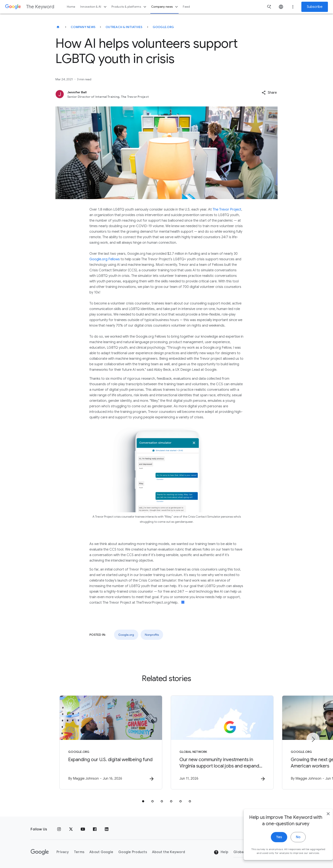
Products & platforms (129, 7)
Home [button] (71, 7)
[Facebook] (95, 829)
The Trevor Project (227, 210)
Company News (83, 27)
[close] (320, 820)
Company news (165, 7)
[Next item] (313, 739)
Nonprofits (152, 635)
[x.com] (71, 829)
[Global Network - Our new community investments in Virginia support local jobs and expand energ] (222, 742)
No (290, 844)
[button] (269, 93)
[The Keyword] (58, 27)
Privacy (63, 852)
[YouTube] (83, 829)
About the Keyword (169, 852)
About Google (101, 852)
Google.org (163, 27)
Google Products (133, 852)
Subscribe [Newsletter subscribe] (315, 7)
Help (221, 852)
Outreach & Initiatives (124, 27)
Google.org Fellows (105, 259)
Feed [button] (186, 7)
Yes (271, 844)
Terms (79, 852)
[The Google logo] (40, 852)
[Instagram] (59, 829)
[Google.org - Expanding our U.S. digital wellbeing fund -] (111, 742)
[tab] (143, 801)
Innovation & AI (94, 7)
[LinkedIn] (107, 829)
